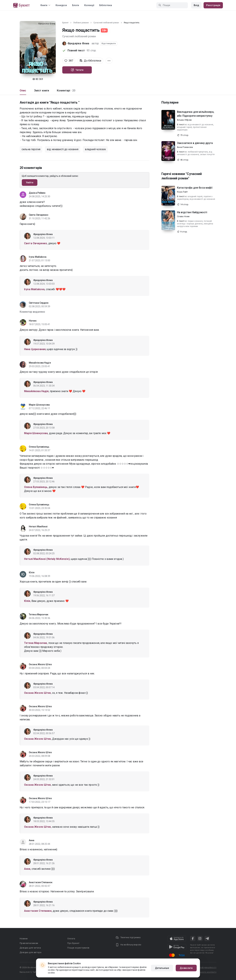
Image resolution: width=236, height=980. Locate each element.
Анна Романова (185, 147)
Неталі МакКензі (38, 527)
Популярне (170, 102)
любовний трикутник (198, 152)
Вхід (196, 5)
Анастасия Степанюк (41, 882)
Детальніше (162, 968)
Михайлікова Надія (40, 363)
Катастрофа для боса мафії (195, 188)
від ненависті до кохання (63, 149)
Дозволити (186, 968)
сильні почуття (207, 154)
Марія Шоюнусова (39, 405)
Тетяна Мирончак (39, 614)
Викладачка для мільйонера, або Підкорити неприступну (196, 114)
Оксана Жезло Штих (40, 664)
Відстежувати (109, 43)
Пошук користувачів (78, 948)
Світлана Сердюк (39, 303)
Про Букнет (73, 943)
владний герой (184, 127)
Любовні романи (81, 23)
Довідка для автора (30, 952)
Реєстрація (213, 5)
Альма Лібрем (184, 120)
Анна (32, 840)
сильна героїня (31, 149)
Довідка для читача (30, 948)
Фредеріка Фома (78, 43)
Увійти (30, 183)
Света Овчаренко (39, 215)
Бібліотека (106, 5)
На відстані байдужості (192, 212)
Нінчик (33, 321)
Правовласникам (29, 943)
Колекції (89, 5)
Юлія (32, 572)
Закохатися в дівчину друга (195, 143)
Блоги (76, 5)
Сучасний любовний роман (106, 23)
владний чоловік (95, 149)
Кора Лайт (182, 192)
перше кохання (195, 221)
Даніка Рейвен (37, 193)
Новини (24, 939)
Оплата (71, 939)
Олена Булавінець (39, 447)
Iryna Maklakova (38, 257)
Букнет (65, 23)
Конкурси (61, 5)
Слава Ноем (183, 216)
